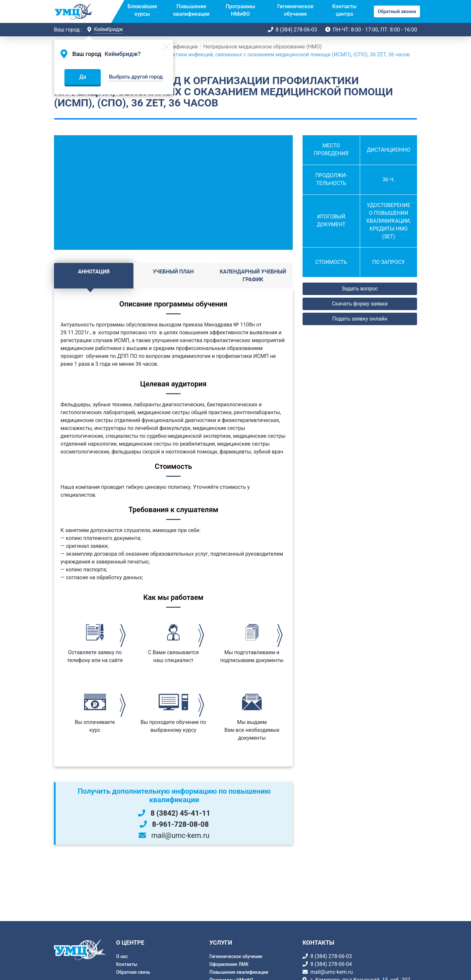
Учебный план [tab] (173, 272)
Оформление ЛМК (229, 964)
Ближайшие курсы (142, 10)
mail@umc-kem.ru (331, 972)
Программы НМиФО (241, 10)
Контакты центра (344, 10)
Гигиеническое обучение (295, 10)
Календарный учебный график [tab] (253, 276)
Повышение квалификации (191, 10)
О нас (122, 956)
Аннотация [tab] (94, 272)
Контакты (127, 964)
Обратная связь (133, 972)
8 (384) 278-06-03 (297, 30)
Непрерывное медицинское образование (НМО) (262, 47)
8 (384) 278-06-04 (331, 964)
